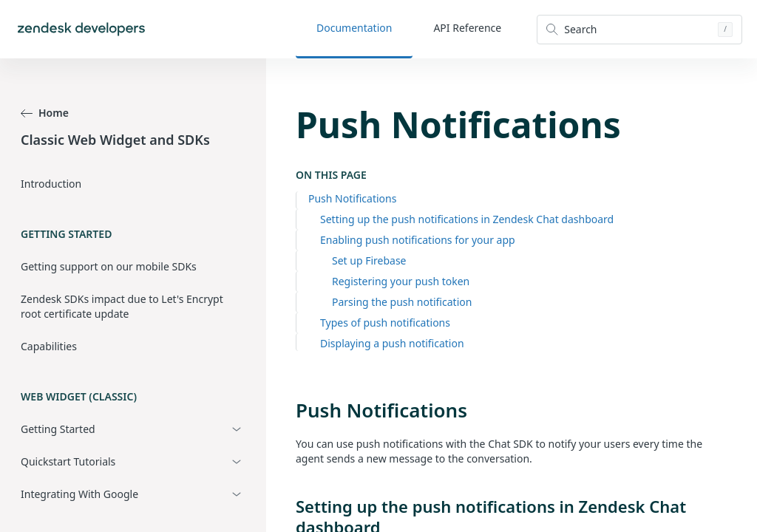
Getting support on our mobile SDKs (109, 266)
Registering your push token (401, 281)
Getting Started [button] (58, 429)
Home (45, 113)
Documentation (354, 28)
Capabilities (49, 346)
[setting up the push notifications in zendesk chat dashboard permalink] (288, 506)
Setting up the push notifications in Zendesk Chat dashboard (467, 219)
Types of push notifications (385, 323)
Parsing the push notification (402, 302)
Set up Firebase (369, 260)
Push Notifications (352, 198)
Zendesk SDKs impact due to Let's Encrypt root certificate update (122, 306)
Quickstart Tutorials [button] (68, 461)
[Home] (81, 29)
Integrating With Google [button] (79, 494)
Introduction (51, 184)
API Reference (467, 28)
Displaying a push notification (392, 343)
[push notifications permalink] (288, 410)
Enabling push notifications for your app (418, 240)
